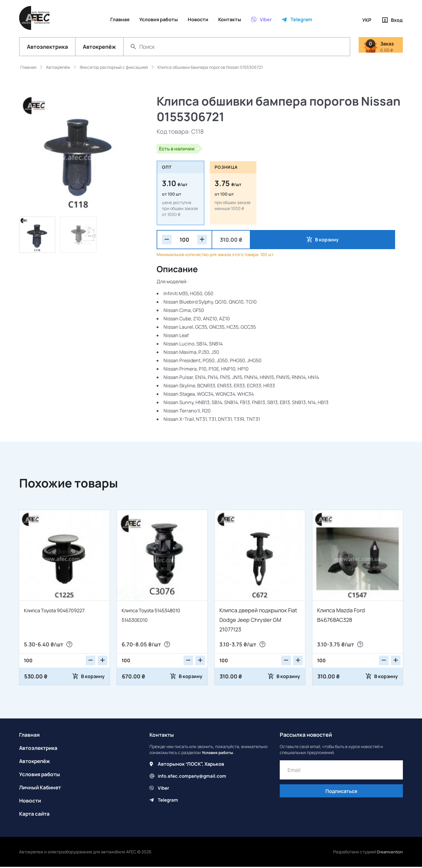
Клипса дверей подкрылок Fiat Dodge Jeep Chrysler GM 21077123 (258, 621)
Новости (30, 802)
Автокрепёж (99, 48)
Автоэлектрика (47, 48)
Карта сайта (35, 815)
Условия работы (41, 775)
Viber (164, 789)
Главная (30, 736)
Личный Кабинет (41, 788)
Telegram (169, 801)
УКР (367, 20)
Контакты (162, 736)
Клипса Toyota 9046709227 (58, 611)
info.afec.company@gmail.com (194, 777)
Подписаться (341, 793)
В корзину (279, 241)
